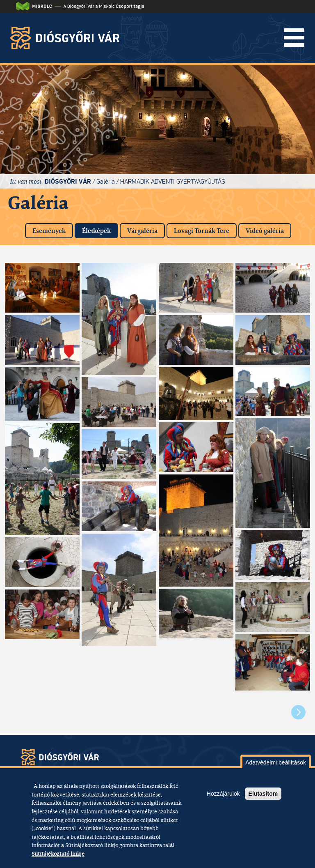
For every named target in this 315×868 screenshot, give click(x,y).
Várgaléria (142, 231)
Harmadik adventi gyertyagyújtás (173, 181)
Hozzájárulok (223, 794)
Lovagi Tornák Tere (202, 231)
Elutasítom (263, 794)
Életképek (100, 229)
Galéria (106, 181)
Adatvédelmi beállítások (276, 762)
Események (49, 231)
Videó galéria (265, 231)
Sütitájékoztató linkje (58, 854)
